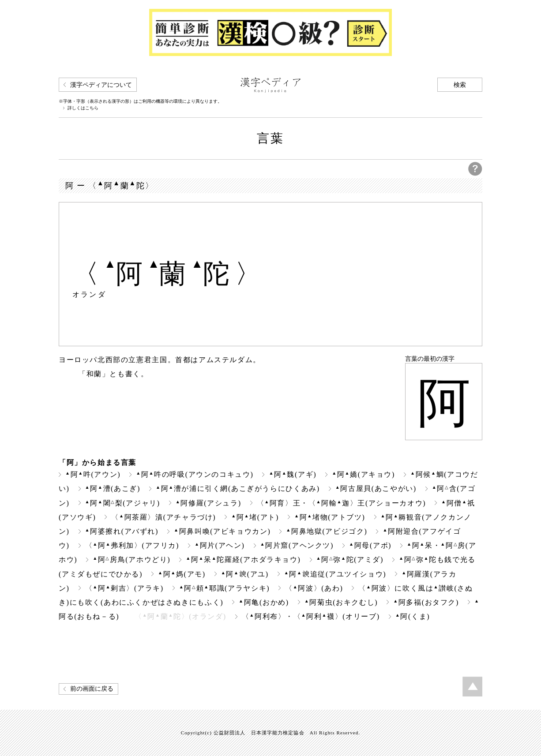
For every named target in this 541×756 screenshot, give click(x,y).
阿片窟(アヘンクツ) (297, 545)
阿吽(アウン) (93, 474)
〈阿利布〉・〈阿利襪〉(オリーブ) (311, 616)
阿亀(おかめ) (264, 602)
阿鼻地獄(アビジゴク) (327, 531)
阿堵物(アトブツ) (330, 517)
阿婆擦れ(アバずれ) (122, 531)
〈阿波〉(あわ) (314, 588)
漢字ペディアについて (101, 85)
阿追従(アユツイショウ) (335, 574)
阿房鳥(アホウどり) (131, 560)
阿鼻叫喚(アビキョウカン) (222, 531)
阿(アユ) (245, 574)
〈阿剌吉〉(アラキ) (124, 588)
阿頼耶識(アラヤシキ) (224, 588)
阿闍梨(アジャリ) (123, 503)
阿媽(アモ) (182, 574)
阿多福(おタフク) (426, 602)
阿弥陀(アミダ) (350, 560)
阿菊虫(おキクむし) (341, 602)
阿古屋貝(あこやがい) (376, 488)
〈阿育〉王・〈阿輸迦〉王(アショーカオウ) (342, 503)
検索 (460, 85)
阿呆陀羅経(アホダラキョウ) (243, 560)
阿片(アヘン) (220, 545)
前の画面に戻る (92, 689)
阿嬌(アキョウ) (363, 474)
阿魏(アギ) (293, 474)
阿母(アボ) (370, 545)
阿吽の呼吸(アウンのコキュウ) (195, 474)
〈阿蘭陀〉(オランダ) (180, 616)
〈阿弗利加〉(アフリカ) (132, 545)
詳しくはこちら (83, 108)
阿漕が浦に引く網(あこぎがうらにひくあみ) (238, 488)
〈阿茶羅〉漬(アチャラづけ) (163, 517)
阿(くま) (413, 616)
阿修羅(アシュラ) (209, 503)
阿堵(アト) (255, 517)
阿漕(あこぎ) (113, 488)
